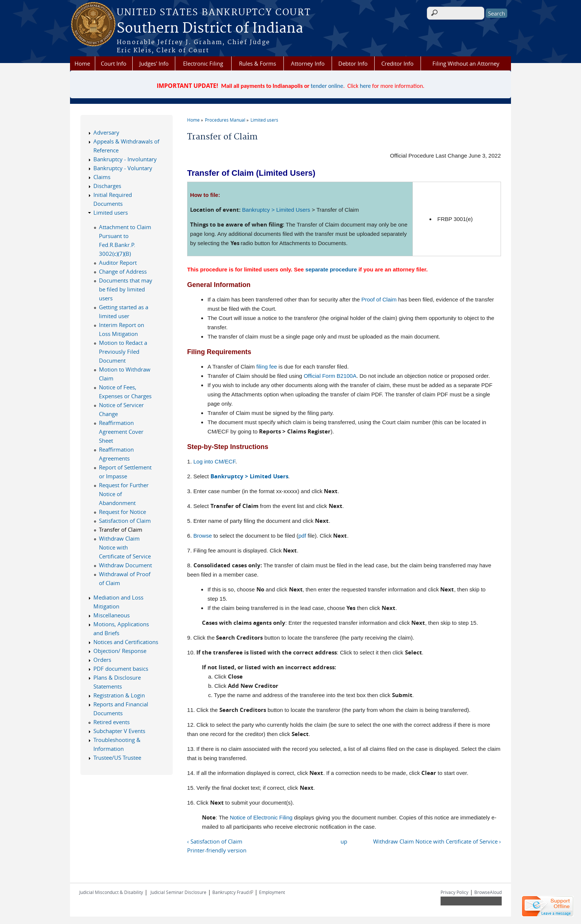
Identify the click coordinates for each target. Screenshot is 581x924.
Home (82, 63)
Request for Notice (122, 512)
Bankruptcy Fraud (233, 892)
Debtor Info (353, 63)
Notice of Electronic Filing (261, 817)
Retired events (112, 722)
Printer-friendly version (217, 850)
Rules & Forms (258, 63)
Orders (102, 660)
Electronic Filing (203, 63)
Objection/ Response (120, 651)
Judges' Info (154, 63)
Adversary (106, 132)
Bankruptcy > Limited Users (276, 210)
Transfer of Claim (121, 529)
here (365, 86)
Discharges (107, 186)
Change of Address (123, 271)
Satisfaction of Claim (125, 521)
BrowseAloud (488, 892)
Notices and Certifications (126, 642)
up (344, 841)
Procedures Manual (225, 120)
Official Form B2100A (330, 376)
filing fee (267, 367)
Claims (102, 177)
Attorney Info (308, 63)
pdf (302, 536)
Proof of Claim (379, 299)
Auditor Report (118, 263)
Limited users (264, 120)
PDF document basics (121, 669)
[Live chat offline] (548, 906)
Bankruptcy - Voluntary (123, 168)
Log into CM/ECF (214, 461)
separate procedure (331, 269)
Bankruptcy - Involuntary (125, 159)
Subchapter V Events (119, 731)
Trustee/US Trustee (117, 758)
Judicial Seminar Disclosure (178, 892)
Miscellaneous (112, 615)
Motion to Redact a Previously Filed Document (123, 352)
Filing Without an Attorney (466, 63)
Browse (203, 536)
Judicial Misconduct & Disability (111, 892)
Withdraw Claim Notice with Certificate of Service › (437, 841)
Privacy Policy (454, 892)
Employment (272, 892)
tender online (327, 86)
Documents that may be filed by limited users (126, 289)
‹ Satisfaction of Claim (215, 841)
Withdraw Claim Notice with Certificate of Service (125, 547)
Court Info (114, 63)
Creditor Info (397, 63)
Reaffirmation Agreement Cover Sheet (121, 432)
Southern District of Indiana (210, 29)
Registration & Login (119, 695)
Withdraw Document (125, 565)
